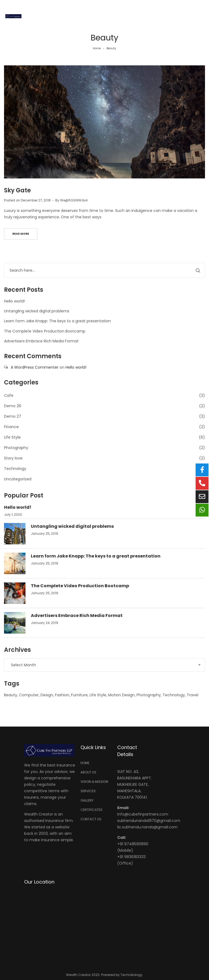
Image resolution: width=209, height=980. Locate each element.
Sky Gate (17, 190)
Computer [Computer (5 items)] (29, 695)
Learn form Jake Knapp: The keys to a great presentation (57, 321)
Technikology (131, 975)
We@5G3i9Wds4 (74, 200)
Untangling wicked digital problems (37, 311)
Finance (11, 427)
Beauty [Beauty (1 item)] (11, 695)
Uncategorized (18, 479)
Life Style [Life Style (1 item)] (98, 695)
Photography (16, 448)
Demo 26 (13, 406)
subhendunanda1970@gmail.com (149, 821)
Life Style (12, 437)
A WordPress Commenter (35, 367)
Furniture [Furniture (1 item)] (79, 695)
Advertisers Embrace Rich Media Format (41, 341)
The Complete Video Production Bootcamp (45, 331)
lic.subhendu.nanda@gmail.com (147, 827)
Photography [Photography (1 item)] (149, 695)
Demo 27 (13, 416)
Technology (15, 469)
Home (97, 48)
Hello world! (14, 301)
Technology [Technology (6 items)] (174, 695)
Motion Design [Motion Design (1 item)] (121, 695)
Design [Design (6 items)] (47, 695)
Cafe (9, 395)
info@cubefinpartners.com (143, 814)
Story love (13, 458)
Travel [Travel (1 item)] (192, 695)
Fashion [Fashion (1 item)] (62, 695)
